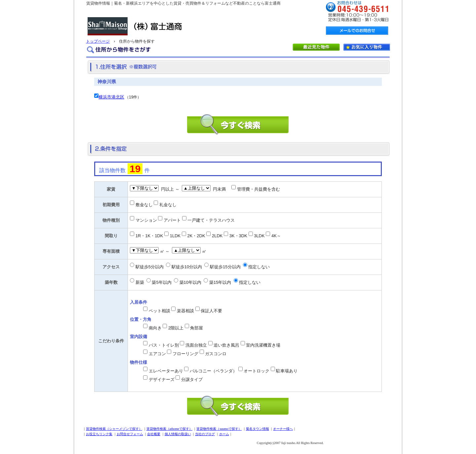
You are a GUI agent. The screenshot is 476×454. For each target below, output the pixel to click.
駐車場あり (287, 371)
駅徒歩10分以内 (187, 267)
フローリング (185, 354)
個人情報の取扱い (178, 434)
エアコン (157, 354)
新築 (140, 282)
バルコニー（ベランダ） (213, 371)
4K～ (276, 236)
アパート (172, 220)
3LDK (259, 236)
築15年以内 (220, 282)
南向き (155, 328)
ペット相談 (159, 311)
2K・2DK (196, 236)
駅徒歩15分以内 (225, 267)
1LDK (175, 236)
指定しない (259, 267)
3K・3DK (238, 236)
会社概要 (154, 434)
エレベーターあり (166, 371)
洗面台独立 (196, 345)
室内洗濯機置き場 (263, 345)
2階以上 (176, 328)
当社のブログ (205, 434)
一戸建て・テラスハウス (211, 220)
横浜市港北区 (111, 97)
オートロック (257, 371)
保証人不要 (211, 311)
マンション (146, 220)
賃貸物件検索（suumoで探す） (219, 429)
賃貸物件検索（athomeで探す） (169, 429)
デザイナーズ (162, 379)
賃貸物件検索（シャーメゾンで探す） (114, 429)
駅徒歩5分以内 (150, 267)
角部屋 (197, 328)
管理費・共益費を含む (258, 189)
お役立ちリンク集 (99, 434)
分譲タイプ (192, 379)
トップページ (98, 41)
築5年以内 (161, 282)
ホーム (224, 434)
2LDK (217, 236)
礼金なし (168, 205)
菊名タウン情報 (258, 429)
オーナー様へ (283, 429)
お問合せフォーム (130, 434)
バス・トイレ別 (164, 345)
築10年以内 (190, 282)
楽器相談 (185, 311)
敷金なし (144, 205)
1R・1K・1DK (149, 236)
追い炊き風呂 (226, 345)
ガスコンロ (216, 354)
